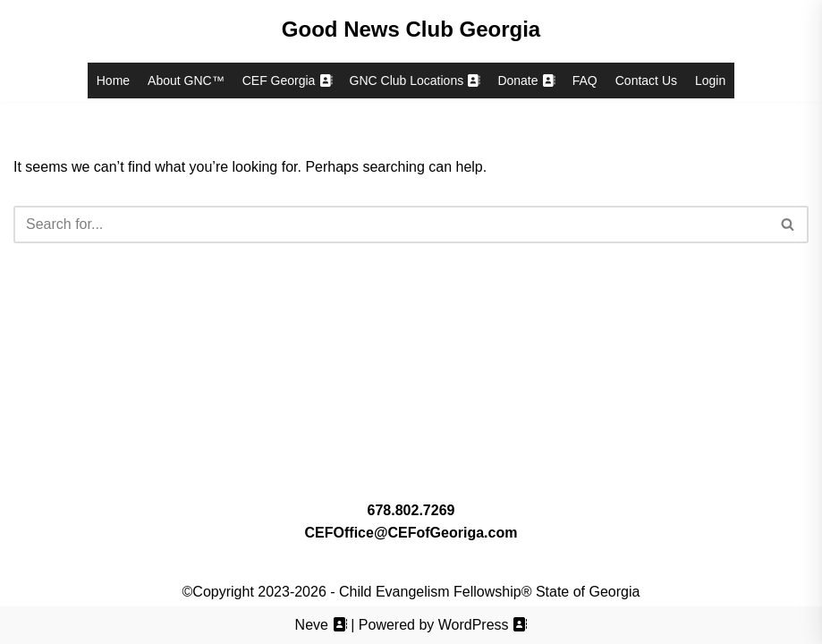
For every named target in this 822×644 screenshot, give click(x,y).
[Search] (391, 225)
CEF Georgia (287, 80)
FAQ (585, 80)
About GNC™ (186, 80)
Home (113, 80)
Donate (525, 80)
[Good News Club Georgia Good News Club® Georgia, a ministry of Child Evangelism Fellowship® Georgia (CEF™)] (411, 30)
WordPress (483, 625)
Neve (321, 625)
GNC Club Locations (415, 80)
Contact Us (646, 80)
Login (710, 80)
